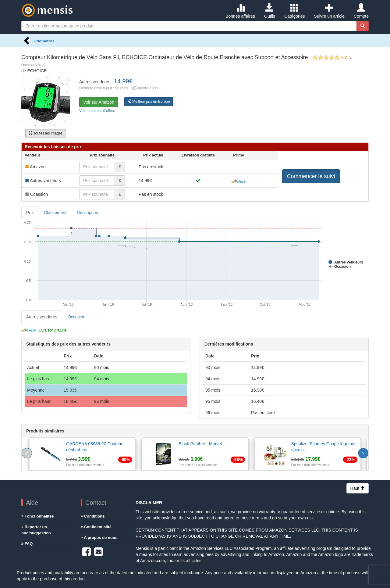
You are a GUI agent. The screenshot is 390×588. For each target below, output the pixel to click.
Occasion (76, 317)
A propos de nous (99, 538)
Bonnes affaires (240, 11)
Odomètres (44, 41)
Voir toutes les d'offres (97, 111)
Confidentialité (96, 527)
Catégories (295, 11)
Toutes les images (46, 133)
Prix (30, 213)
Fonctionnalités (38, 516)
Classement (55, 213)
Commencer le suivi (311, 176)
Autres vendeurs (42, 317)
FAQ (27, 544)
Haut (358, 488)
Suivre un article (329, 11)
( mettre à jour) (146, 88)
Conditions (93, 516)
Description (87, 213)
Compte (361, 11)
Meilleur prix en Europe (149, 102)
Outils (270, 11)
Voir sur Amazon (99, 102)
